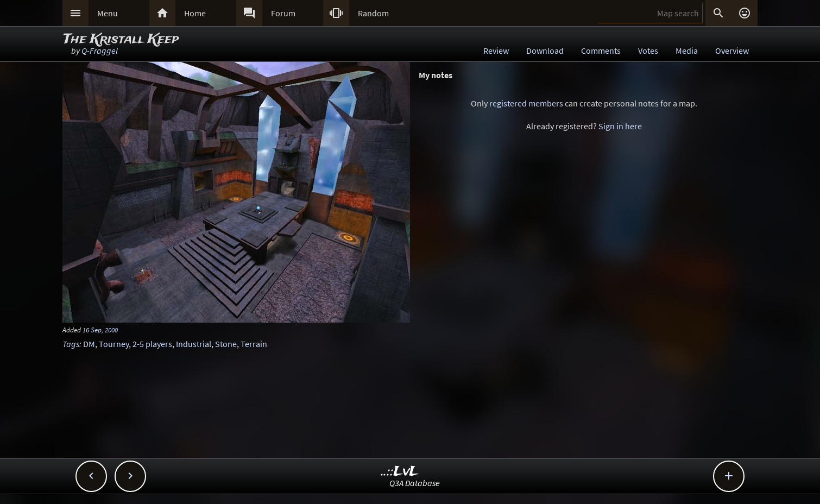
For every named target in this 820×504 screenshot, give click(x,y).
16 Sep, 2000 (100, 330)
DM (89, 344)
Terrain (254, 344)
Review (496, 51)
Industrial (194, 344)
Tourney (114, 344)
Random (373, 13)
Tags (71, 344)
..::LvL (400, 472)
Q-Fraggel (100, 51)
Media (687, 51)
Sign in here (620, 126)
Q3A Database (415, 483)
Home (195, 13)
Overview (732, 51)
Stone (226, 344)
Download (545, 51)
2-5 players (152, 344)
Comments (601, 51)
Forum (283, 13)
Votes (648, 51)
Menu (108, 13)
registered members (526, 103)
